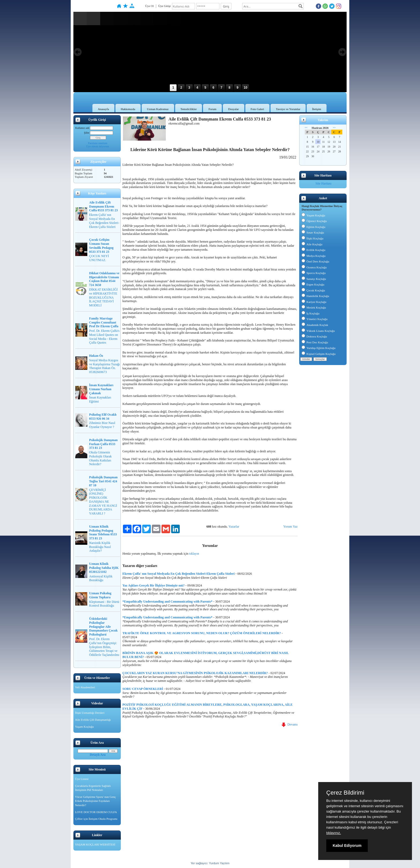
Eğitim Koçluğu (314, 227)
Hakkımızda (128, 109)
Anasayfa (103, 109)
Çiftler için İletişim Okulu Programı (96, 819)
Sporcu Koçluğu (314, 273)
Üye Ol (149, 6)
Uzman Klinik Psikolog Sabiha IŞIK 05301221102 (104, 568)
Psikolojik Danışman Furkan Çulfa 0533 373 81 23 (103, 444)
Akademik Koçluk (315, 325)
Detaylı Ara (98, 755)
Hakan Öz (96, 356)
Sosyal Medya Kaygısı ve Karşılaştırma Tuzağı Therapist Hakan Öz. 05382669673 (105, 366)
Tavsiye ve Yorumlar (288, 109)
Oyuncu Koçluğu (314, 267)
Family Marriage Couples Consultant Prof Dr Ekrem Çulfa (104, 322)
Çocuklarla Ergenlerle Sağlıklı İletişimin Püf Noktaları (93, 788)
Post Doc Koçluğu (315, 342)
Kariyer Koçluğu (314, 302)
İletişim (317, 109)
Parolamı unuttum (98, 143)
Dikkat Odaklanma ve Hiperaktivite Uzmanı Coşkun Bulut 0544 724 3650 (104, 279)
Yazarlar (234, 527)
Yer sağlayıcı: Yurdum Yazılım (210, 863)
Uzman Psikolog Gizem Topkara (100, 595)
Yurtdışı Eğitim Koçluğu (318, 348)
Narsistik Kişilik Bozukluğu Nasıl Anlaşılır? (100, 547)
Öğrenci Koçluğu (314, 221)
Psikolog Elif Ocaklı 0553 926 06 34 (103, 417)
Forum (212, 109)
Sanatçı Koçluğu (314, 279)
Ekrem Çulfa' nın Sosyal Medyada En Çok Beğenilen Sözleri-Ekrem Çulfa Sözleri (104, 221)
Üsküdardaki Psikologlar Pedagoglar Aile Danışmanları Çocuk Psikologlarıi (103, 627)
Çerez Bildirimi (345, 793)
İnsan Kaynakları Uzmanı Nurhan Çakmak (101, 389)
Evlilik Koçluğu (314, 250)
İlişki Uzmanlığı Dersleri (90, 713)
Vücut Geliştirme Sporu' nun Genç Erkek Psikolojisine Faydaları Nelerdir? (95, 801)
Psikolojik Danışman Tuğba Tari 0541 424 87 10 (103, 481)
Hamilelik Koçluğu (315, 296)
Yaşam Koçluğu (84, 727)
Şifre (87, 133)
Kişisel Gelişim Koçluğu (319, 354)
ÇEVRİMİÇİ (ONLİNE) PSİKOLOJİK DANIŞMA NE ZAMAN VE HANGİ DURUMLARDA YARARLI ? (103, 502)
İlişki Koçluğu (312, 238)
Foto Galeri (257, 109)
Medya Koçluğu (314, 256)
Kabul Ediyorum (347, 846)
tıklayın (194, 554)
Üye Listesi (82, 779)
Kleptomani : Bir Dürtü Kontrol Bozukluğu (104, 604)
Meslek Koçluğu (314, 307)
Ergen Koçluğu (313, 284)
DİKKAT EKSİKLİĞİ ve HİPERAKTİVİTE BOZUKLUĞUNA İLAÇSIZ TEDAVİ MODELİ (104, 297)
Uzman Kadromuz (158, 109)
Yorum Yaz (290, 527)
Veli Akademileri (85, 687)
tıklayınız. (334, 833)
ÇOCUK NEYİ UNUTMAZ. (99, 258)
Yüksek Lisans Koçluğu (318, 331)
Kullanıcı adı (82, 128)
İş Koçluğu (311, 313)
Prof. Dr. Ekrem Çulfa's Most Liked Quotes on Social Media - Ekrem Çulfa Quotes (104, 337)
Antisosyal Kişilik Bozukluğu (101, 578)
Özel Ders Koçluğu (315, 261)
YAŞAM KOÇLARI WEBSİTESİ (95, 844)
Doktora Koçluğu (314, 336)
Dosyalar (234, 109)
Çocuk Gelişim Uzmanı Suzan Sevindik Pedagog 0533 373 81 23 (101, 246)
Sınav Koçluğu (313, 232)
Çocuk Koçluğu (313, 290)
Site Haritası (324, 183)
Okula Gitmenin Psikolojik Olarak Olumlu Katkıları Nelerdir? (100, 458)
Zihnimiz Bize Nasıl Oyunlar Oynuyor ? (102, 425)
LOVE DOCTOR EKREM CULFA (96, 812)
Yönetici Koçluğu (315, 319)
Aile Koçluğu (312, 244)
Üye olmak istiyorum (98, 146)
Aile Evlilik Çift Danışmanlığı (93, 720)
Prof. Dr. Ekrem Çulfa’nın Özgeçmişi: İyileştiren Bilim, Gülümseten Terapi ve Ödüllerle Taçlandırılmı (104, 647)
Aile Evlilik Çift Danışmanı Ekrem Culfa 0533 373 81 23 (104, 206)
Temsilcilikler (189, 109)
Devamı (290, 724)
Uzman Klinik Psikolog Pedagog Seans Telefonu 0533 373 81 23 (103, 532)
